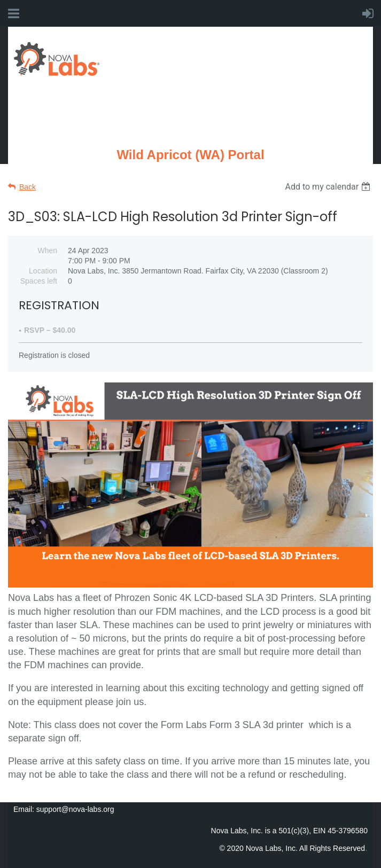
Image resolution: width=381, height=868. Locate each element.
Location (43, 271)
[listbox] (329, 187)
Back (28, 187)
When (47, 251)
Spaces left (39, 281)
